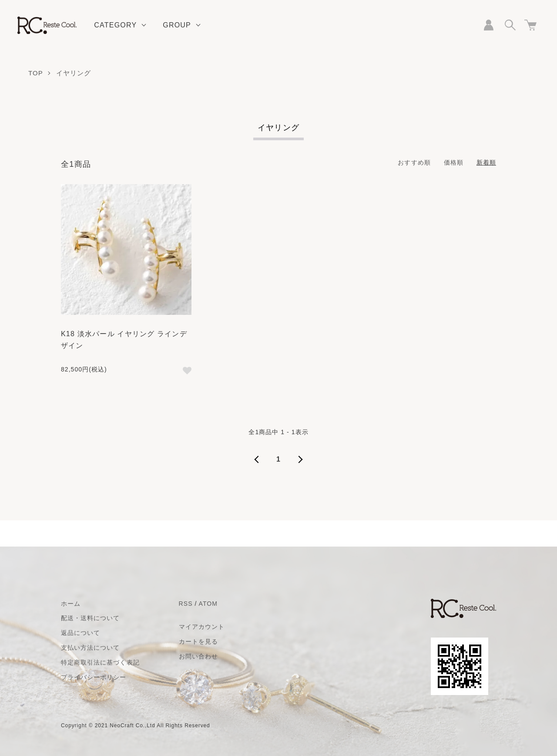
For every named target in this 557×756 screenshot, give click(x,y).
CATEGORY (115, 25)
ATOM (208, 604)
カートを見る (198, 641)
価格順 (454, 162)
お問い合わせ (198, 656)
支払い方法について (90, 648)
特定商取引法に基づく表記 (100, 662)
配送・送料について (90, 618)
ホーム (71, 604)
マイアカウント (202, 627)
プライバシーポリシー (94, 677)
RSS (186, 604)
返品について (81, 633)
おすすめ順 (414, 162)
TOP (36, 73)
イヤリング (74, 73)
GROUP (177, 25)
